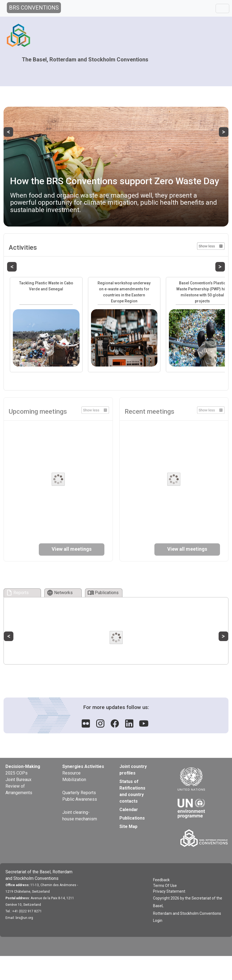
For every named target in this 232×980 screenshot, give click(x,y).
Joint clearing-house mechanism (80, 816)
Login (158, 921)
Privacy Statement (169, 891)
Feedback (161, 880)
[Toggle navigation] (222, 8)
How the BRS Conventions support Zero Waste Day (115, 181)
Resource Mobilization (74, 776)
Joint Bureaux (18, 780)
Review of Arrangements (19, 789)
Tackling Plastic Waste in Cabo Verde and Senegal (46, 286)
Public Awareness (80, 799)
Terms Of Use (165, 886)
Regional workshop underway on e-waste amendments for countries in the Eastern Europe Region (124, 292)
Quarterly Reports (79, 793)
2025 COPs (17, 773)
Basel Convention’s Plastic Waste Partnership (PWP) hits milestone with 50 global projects (202, 292)
